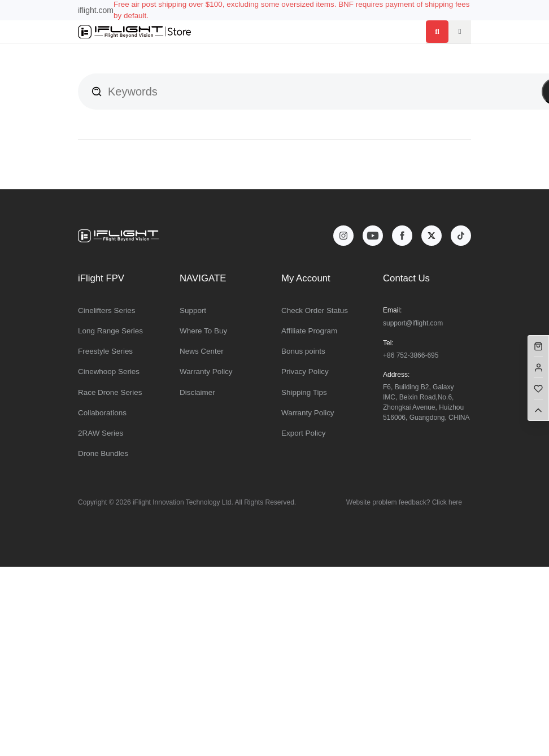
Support (193, 310)
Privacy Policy (305, 372)
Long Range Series (110, 331)
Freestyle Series (105, 351)
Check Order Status (315, 310)
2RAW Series (101, 433)
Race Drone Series (110, 392)
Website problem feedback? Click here (404, 502)
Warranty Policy (206, 372)
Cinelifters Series (107, 310)
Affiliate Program (309, 331)
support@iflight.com (413, 323)
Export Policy (303, 433)
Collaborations (102, 413)
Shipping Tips (304, 392)
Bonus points (303, 351)
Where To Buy (203, 331)
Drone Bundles (103, 453)
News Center (202, 351)
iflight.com (96, 10)
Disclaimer (197, 392)
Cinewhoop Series (109, 372)
